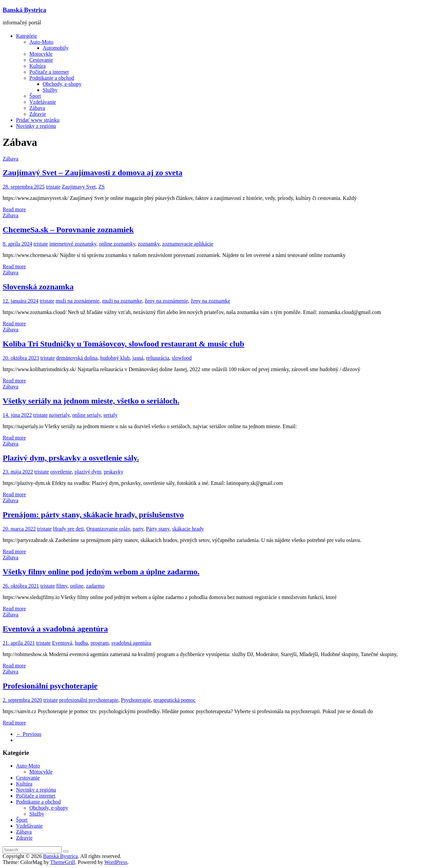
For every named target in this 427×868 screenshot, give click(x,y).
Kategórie (27, 36)
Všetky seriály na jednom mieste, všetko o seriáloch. (91, 401)
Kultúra (38, 66)
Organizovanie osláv (108, 529)
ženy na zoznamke (210, 301)
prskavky (114, 472)
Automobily (56, 48)
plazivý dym (88, 472)
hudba (81, 643)
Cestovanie (41, 60)
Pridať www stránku (38, 120)
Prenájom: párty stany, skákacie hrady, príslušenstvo (93, 515)
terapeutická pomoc (174, 700)
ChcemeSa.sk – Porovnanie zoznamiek (68, 230)
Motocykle (41, 54)
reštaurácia (158, 358)
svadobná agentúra (131, 643)
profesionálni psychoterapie (89, 700)
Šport (35, 96)
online (77, 586)
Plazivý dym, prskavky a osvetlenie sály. (71, 458)
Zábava (37, 108)
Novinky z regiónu (36, 126)
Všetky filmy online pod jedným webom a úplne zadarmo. (101, 572)
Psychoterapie (136, 700)
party (138, 529)
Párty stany (158, 529)
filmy (62, 586)
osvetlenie (61, 472)
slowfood (182, 358)
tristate (53, 187)
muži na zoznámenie (78, 301)
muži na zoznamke (122, 301)
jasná (138, 358)
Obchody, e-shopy (62, 84)
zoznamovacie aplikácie (188, 244)
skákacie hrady (188, 529)
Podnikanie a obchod (52, 78)
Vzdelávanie (43, 102)
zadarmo (95, 586)
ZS (102, 187)
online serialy (86, 415)
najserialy (59, 415)
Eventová (62, 643)
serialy (111, 415)
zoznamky (149, 244)
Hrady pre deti (68, 529)
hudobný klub (115, 358)
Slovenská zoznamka (38, 287)
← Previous (29, 734)
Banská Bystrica (24, 10)
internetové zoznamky (73, 244)
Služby (50, 90)
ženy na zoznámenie (166, 301)
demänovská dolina (77, 358)
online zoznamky (117, 244)
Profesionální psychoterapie (50, 686)
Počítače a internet (49, 72)
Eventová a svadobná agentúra (55, 629)
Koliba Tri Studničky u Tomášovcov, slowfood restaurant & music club (123, 344)
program (100, 643)
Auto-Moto (41, 42)
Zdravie (38, 114)
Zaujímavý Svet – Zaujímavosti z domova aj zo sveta (93, 173)
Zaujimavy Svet (79, 187)
